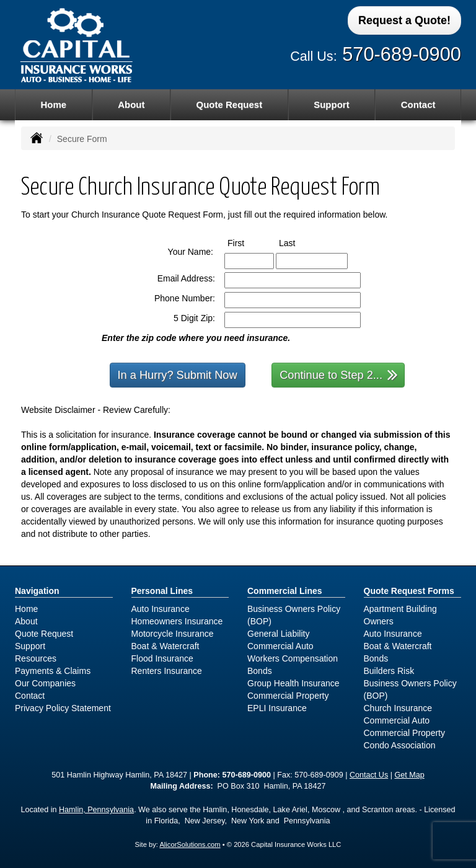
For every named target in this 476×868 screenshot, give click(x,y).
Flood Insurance (162, 658)
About (131, 104)
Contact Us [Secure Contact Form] (369, 775)
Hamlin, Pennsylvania (96, 810)
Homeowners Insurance (177, 621)
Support (30, 646)
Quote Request (44, 634)
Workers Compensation (293, 658)
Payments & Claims (53, 671)
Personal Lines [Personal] (162, 591)
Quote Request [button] (229, 104)
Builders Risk (389, 671)
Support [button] (332, 104)
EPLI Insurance (277, 708)
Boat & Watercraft (165, 646)
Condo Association (400, 745)
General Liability (278, 634)
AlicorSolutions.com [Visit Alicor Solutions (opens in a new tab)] (190, 844)
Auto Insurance (161, 609)
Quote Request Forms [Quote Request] (409, 591)
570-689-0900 (402, 54)
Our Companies (45, 683)
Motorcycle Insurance (173, 634)
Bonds (260, 671)
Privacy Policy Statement (63, 708)
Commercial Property (288, 696)
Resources (36, 658)
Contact (418, 104)
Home (53, 104)
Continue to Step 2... (339, 374)
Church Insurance (398, 708)
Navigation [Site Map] (37, 591)
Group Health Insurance (293, 683)
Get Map (410, 775)
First (247, 242)
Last (298, 242)
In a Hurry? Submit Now (178, 375)
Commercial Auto (280, 646)
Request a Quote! (404, 20)
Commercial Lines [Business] (285, 591)
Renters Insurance (167, 671)
